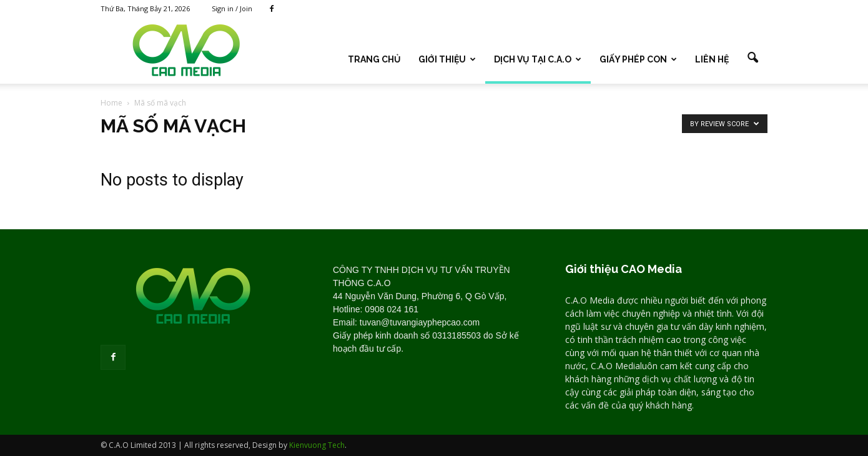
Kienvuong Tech (317, 445)
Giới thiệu (447, 59)
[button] (752, 58)
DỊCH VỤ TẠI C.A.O (538, 59)
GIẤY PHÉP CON (638, 59)
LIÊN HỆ (712, 59)
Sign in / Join (232, 8)
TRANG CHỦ (374, 59)
